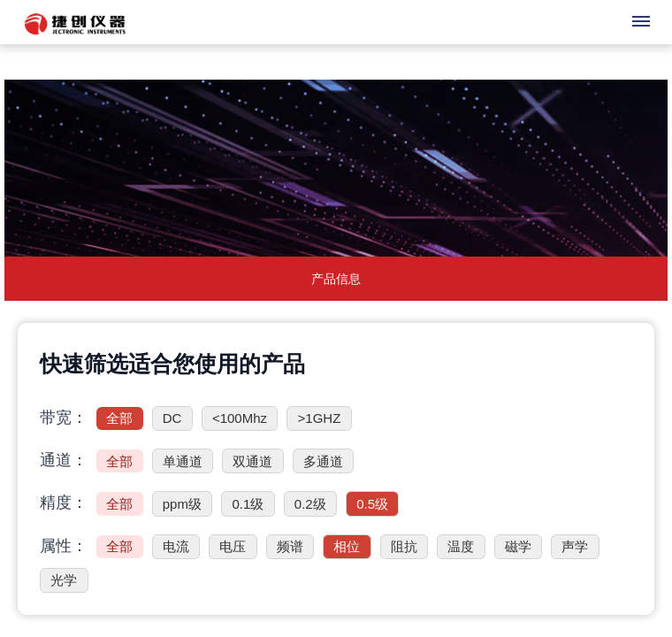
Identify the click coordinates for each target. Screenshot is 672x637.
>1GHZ (320, 418)
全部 (119, 418)
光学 (64, 580)
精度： (64, 503)
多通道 (323, 461)
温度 (461, 546)
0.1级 (248, 504)
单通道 (183, 461)
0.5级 (372, 504)
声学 (575, 546)
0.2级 (310, 504)
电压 (233, 546)
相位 (347, 546)
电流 (176, 546)
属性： (64, 546)
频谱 (290, 546)
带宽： (64, 418)
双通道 (252, 461)
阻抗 (404, 546)
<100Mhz (240, 418)
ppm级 (182, 504)
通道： (64, 460)
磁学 (518, 546)
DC (172, 418)
